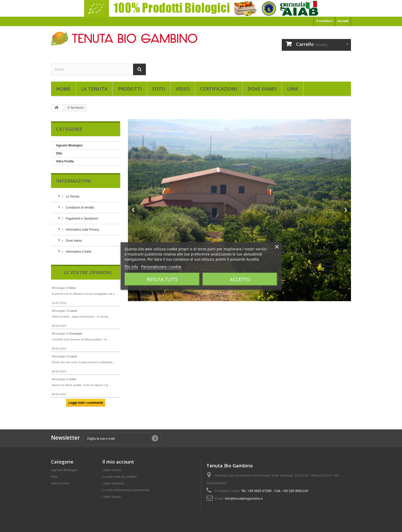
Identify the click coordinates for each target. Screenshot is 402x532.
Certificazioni (219, 89)
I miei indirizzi (113, 481)
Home (63, 89)
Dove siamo (262, 89)
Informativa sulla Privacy (82, 230)
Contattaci (325, 21)
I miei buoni (112, 494)
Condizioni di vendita (79, 208)
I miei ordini (112, 468)
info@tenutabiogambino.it (244, 496)
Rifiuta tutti (162, 279)
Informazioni (74, 181)
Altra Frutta (65, 161)
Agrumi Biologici (69, 145)
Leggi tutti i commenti (86, 403)
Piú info (131, 267)
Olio (59, 153)
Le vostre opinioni (88, 272)
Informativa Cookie (78, 252)
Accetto (240, 279)
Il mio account (118, 459)
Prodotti (130, 89)
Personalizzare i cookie (161, 267)
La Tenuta (94, 89)
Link (293, 89)
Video (183, 89)
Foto (159, 89)
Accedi (343, 21)
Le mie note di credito (119, 474)
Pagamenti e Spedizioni (81, 219)
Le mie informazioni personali (126, 488)
